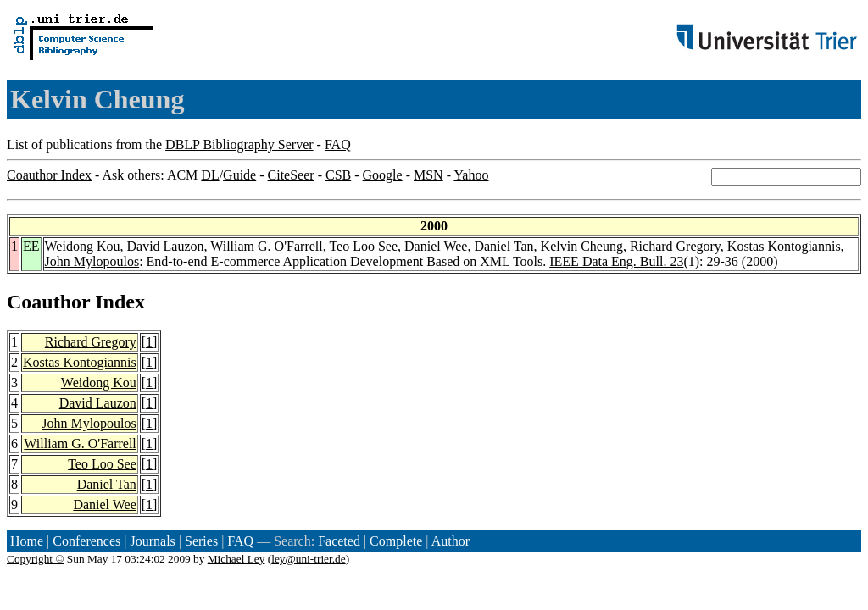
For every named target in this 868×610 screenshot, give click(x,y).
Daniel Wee (436, 246)
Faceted (339, 541)
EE (31, 246)
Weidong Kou (83, 246)
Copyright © (36, 559)
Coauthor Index (49, 175)
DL (210, 175)
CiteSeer (291, 175)
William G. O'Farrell (266, 246)
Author (451, 541)
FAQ (338, 144)
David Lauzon (165, 246)
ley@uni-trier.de (308, 559)
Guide (239, 175)
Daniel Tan (504, 246)
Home (27, 541)
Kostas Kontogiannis (784, 246)
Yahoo (471, 175)
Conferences (86, 541)
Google (383, 175)
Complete (396, 541)
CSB (338, 175)
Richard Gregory (675, 246)
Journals (152, 541)
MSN (428, 175)
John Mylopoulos (92, 261)
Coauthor (48, 302)
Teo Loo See (363, 246)
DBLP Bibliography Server (239, 144)
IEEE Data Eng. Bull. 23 (616, 261)
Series (201, 541)
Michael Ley (236, 559)
